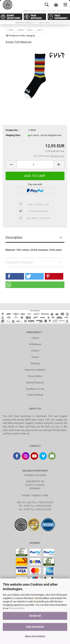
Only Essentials (35, 627)
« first (10, 30)
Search (35, 357)
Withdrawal (35, 344)
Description (14, 237)
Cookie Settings (35, 395)
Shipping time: (13, 135)
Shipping (35, 363)
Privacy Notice (17, 608)
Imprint (35, 338)
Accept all (35, 616)
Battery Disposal (35, 383)
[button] (15, 276)
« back (20, 30)
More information (35, 636)
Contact (35, 351)
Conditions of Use (35, 389)
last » (40, 30)
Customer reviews (19, 262)
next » (30, 30)
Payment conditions (35, 370)
